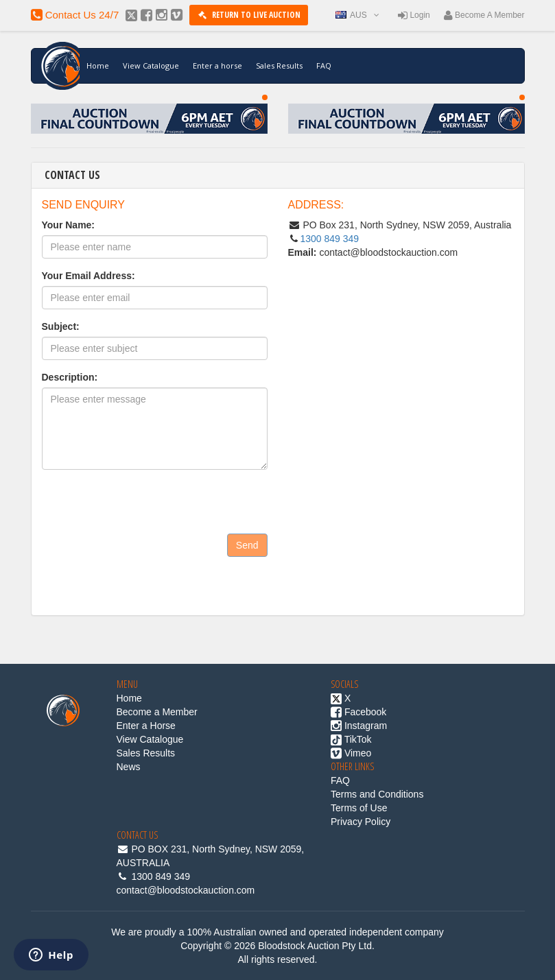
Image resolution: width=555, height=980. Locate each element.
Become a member (484, 15)
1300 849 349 (330, 239)
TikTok (351, 739)
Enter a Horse (146, 726)
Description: (70, 377)
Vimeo (351, 753)
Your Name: (69, 225)
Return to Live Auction (248, 15)
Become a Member (157, 712)
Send (247, 545)
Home (98, 65)
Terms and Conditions (377, 794)
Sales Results (279, 65)
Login (414, 15)
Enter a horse (217, 65)
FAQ (324, 65)
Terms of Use (359, 808)
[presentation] (146, 593)
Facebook (358, 712)
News (129, 767)
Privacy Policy (361, 822)
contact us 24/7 (75, 15)
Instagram (359, 726)
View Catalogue (151, 65)
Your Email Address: (88, 276)
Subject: (61, 326)
